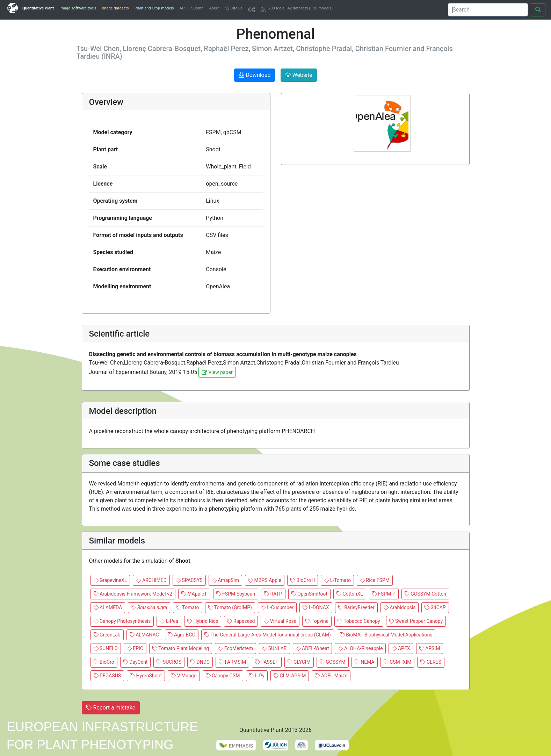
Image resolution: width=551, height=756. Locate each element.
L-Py (257, 676)
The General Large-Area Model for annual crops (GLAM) (268, 635)
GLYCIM (299, 662)
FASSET (267, 662)
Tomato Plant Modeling (181, 648)
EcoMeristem (235, 648)
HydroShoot (146, 676)
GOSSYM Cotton (425, 594)
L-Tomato (337, 580)
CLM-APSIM (290, 676)
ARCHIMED (151, 580)
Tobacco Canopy (359, 621)
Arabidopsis (400, 607)
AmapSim (225, 580)
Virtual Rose (280, 621)
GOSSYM (333, 662)
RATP (273, 594)
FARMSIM (232, 662)
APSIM (430, 648)
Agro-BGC (182, 635)
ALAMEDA (108, 607)
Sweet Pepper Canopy (416, 621)
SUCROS (169, 662)
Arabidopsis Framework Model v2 (133, 594)
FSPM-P (384, 594)
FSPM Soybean (236, 594)
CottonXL (350, 594)
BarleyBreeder (356, 607)
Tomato (187, 607)
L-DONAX (316, 607)
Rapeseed (241, 621)
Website (299, 75)
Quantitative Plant (38, 8)
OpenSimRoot (309, 594)
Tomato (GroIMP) (230, 607)
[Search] (488, 10)
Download (255, 75)
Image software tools (78, 8)
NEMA (365, 662)
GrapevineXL (110, 580)
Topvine (317, 621)
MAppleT (194, 594)
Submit (197, 8)
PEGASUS (107, 676)
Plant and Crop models (154, 8)
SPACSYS (189, 580)
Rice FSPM (375, 580)
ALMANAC (144, 635)
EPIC (135, 648)
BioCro (104, 662)
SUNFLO (106, 648)
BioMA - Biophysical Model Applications (386, 635)
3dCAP (435, 607)
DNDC (200, 662)
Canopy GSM (223, 676)
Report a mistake (111, 708)
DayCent (136, 662)
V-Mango (184, 676)
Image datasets (115, 8)
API (183, 8)
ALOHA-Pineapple (360, 648)
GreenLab (107, 635)
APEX (401, 648)
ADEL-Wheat (313, 648)
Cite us (234, 8)
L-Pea (169, 621)
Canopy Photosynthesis (122, 621)
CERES (431, 662)
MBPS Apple (265, 580)
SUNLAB (274, 648)
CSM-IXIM (398, 662)
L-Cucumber (277, 607)
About (215, 8)
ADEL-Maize (331, 676)
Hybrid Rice (203, 621)
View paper (217, 372)
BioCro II (303, 580)
